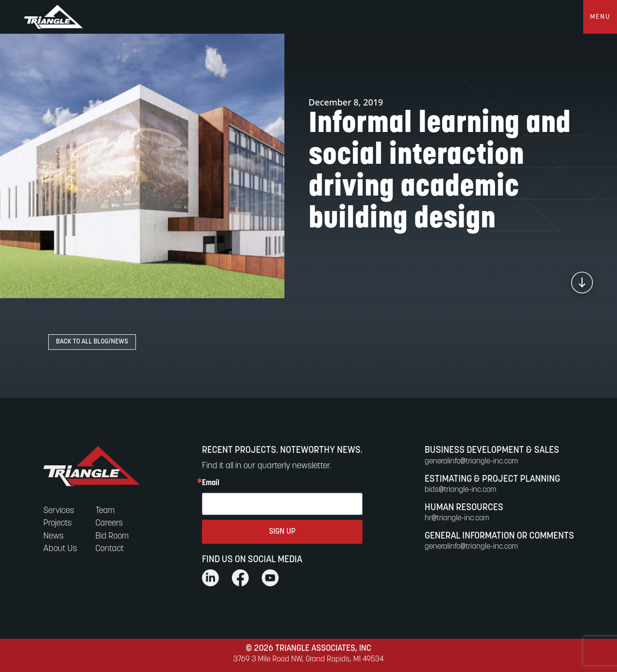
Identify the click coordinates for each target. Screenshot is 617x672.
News (54, 536)
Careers (109, 523)
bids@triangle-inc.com (461, 490)
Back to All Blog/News (92, 342)
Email (211, 483)
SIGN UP (282, 532)
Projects (58, 523)
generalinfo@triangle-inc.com (471, 461)
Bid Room (112, 536)
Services (59, 511)
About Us (60, 549)
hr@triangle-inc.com (457, 518)
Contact (110, 549)
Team (105, 511)
